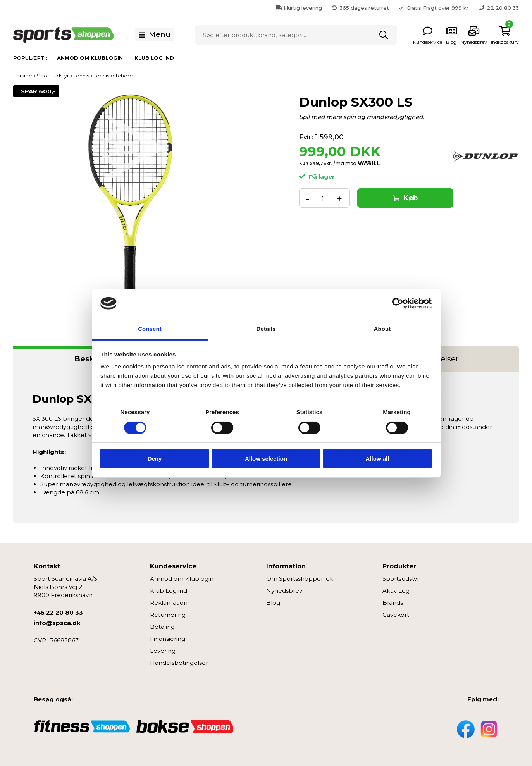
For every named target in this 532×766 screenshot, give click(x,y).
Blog (273, 603)
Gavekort (396, 615)
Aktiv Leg (396, 591)
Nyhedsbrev (284, 591)
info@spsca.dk (57, 623)
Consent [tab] (150, 329)
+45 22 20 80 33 (58, 612)
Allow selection (266, 459)
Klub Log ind (154, 58)
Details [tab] (266, 329)
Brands (393, 603)
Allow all (378, 459)
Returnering (168, 615)
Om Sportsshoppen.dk (300, 579)
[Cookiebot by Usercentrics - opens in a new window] (398, 303)
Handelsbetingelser (179, 663)
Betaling (162, 627)
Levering (163, 651)
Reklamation (169, 603)
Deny (155, 459)
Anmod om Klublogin (90, 58)
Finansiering (168, 639)
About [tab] (382, 329)
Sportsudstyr (401, 579)
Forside (23, 76)
